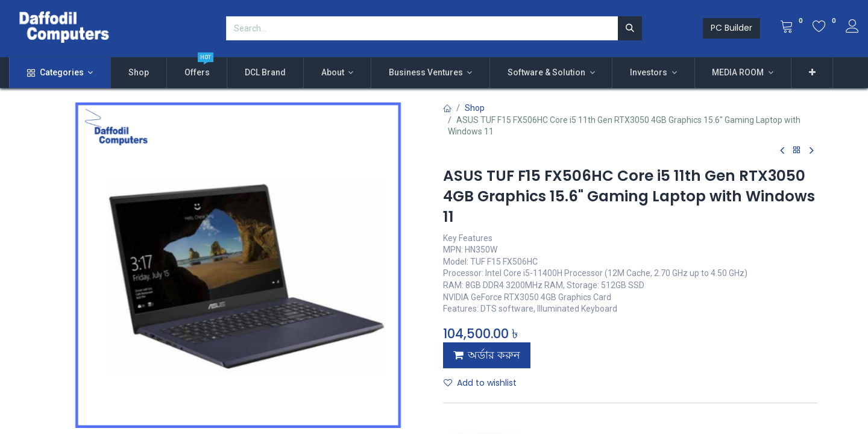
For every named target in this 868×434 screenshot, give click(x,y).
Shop (475, 108)
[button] (812, 73)
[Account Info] (852, 28)
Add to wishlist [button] (480, 383)
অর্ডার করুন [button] (487, 355)
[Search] (630, 28)
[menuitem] (139, 73)
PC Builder (731, 28)
